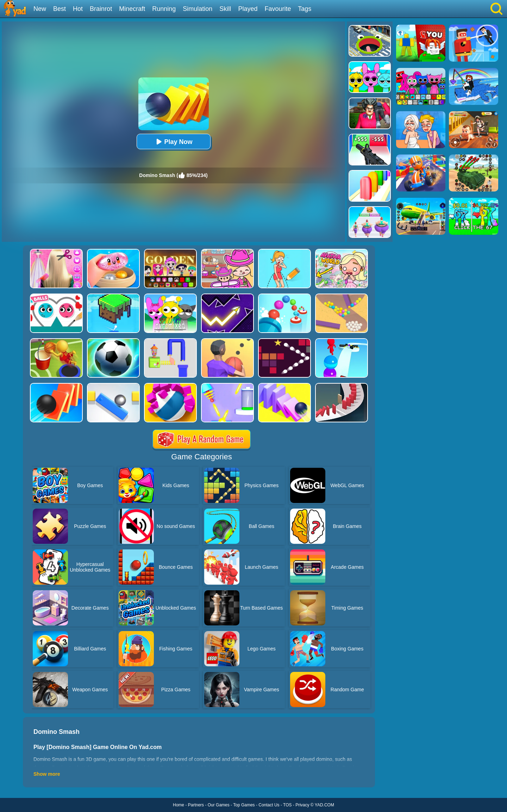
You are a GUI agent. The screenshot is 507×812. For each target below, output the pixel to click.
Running (164, 9)
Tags (305, 9)
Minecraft (132, 9)
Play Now (173, 142)
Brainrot (101, 9)
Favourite (278, 9)
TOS (287, 805)
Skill (225, 9)
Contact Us (269, 805)
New (40, 9)
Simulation (198, 9)
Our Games (219, 805)
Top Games (244, 805)
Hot (78, 9)
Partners (196, 805)
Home (179, 805)
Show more (47, 774)
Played (248, 9)
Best (60, 9)
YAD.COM (324, 805)
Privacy (302, 805)
